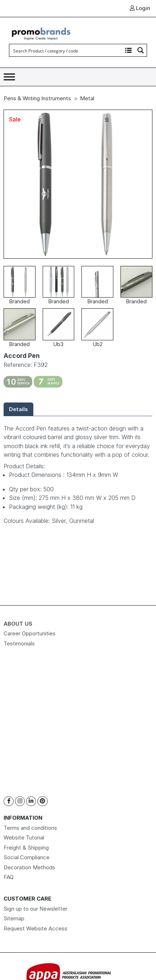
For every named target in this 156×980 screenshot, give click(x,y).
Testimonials (19, 643)
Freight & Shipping (26, 848)
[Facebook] (9, 801)
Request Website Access (36, 928)
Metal (87, 98)
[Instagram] (20, 801)
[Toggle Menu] (9, 77)
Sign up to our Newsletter (36, 909)
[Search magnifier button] (141, 50)
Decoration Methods (29, 867)
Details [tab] (18, 409)
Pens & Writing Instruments (37, 98)
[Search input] (66, 50)
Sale (15, 119)
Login (140, 8)
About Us (18, 624)
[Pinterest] (42, 801)
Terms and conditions (30, 828)
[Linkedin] (31, 801)
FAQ (9, 877)
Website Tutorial (24, 838)
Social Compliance (27, 857)
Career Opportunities (30, 633)
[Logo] (41, 33)
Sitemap (14, 918)
